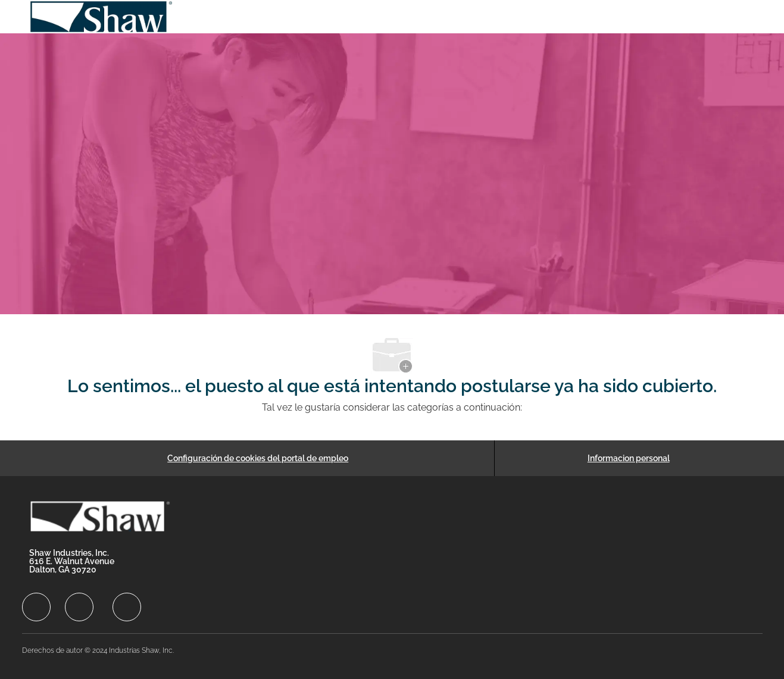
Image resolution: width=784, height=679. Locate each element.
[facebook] (36, 607)
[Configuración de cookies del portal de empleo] (258, 458)
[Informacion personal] (629, 458)
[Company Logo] (102, 17)
